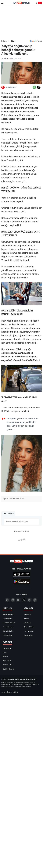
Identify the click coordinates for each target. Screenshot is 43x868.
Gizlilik (15, 692)
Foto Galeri (27, 615)
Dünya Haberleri (8, 631)
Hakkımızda (7, 648)
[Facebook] (35, 600)
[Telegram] (13, 600)
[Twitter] (24, 600)
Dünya (13, 41)
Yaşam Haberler (8, 627)
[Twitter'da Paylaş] (39, 87)
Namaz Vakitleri (29, 627)
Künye (5, 652)
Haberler (4, 41)
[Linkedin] (7, 600)
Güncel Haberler (8, 615)
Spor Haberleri (8, 619)
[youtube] (18, 600)
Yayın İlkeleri (7, 661)
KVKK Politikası (8, 665)
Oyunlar (26, 619)
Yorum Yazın (8, 513)
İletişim (5, 657)
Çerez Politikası (6, 692)
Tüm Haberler (7, 635)
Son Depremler (28, 631)
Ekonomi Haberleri (9, 623)
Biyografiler (27, 623)
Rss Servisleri (28, 635)
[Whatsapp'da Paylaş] (34, 87)
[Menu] (2, 3)
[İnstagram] (29, 600)
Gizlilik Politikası (8, 669)
